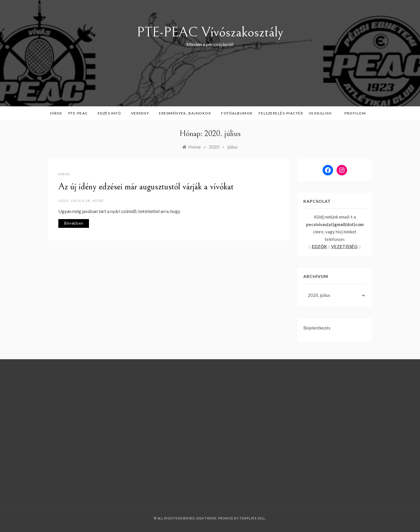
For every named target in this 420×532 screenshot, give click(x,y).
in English (322, 113)
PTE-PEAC (80, 113)
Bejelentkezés (317, 328)
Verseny (142, 113)
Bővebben (74, 223)
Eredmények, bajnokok (187, 113)
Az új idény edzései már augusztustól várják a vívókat (146, 187)
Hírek (56, 113)
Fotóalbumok (237, 113)
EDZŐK (319, 246)
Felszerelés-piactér (281, 113)
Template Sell (252, 518)
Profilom (355, 113)
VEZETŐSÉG (344, 246)
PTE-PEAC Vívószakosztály (210, 32)
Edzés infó (112, 113)
